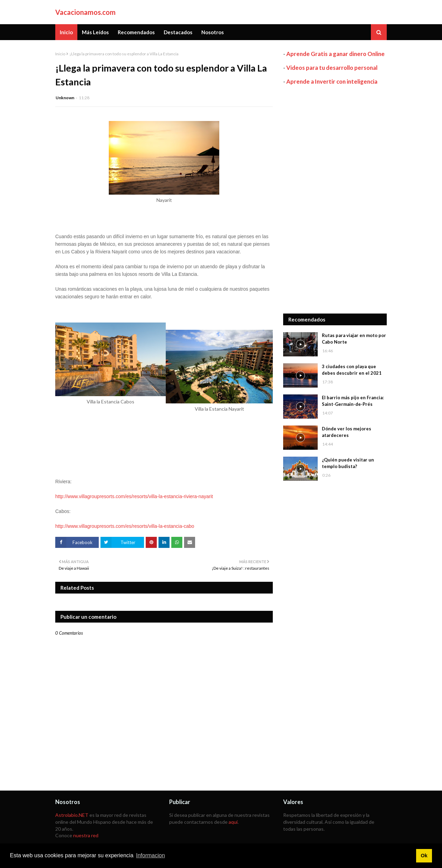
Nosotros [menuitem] (213, 32)
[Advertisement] (335, 199)
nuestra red (86, 835)
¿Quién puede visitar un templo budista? (348, 463)
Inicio (60, 54)
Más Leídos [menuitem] (95, 32)
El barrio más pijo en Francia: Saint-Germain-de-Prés (353, 401)
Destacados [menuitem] (178, 32)
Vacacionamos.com (85, 12)
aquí (233, 822)
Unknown (65, 98)
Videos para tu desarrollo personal (332, 68)
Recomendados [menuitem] (136, 32)
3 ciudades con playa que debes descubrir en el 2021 (352, 370)
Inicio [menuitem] (66, 32)
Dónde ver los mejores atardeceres (347, 432)
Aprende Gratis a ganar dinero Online (335, 54)
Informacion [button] (151, 855)
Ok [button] (424, 856)
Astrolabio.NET (72, 815)
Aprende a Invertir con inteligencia (332, 81)
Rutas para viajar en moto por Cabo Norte (354, 339)
